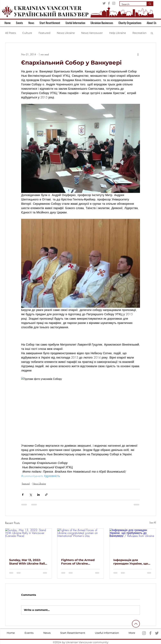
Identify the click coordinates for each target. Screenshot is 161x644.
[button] (152, 33)
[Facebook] (109, 3)
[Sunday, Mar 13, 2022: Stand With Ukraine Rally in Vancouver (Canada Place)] (28, 541)
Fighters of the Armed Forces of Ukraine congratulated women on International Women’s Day (80, 562)
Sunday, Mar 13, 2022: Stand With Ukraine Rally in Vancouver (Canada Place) (28, 562)
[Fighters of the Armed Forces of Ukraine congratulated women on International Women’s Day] (80, 541)
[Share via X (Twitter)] (31, 495)
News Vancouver (92, 33)
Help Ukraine (118, 33)
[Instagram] (114, 3)
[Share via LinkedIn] (38, 495)
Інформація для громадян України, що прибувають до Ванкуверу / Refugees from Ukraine (131, 562)
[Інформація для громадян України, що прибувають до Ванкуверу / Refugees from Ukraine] (133, 541)
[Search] (131, 4)
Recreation (139, 33)
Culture (27, 33)
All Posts (11, 33)
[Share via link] (46, 495)
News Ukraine (66, 33)
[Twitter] (104, 3)
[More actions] (138, 54)
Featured (44, 33)
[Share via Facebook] (23, 495)
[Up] (136, 624)
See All (153, 522)
